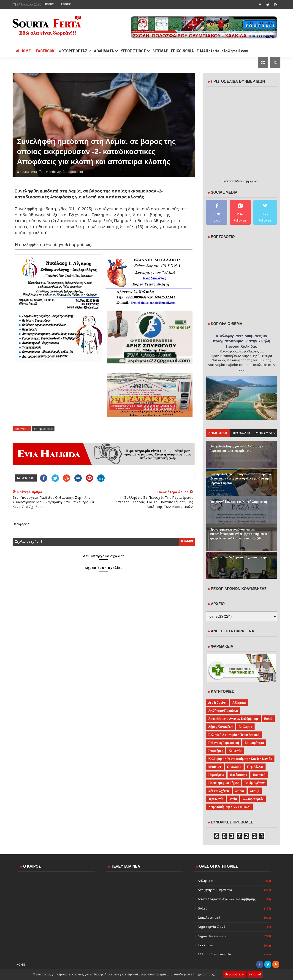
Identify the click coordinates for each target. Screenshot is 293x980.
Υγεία (233, 799)
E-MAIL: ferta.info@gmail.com (222, 51)
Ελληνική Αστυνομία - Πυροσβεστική (234, 735)
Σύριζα (255, 791)
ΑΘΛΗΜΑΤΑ (104, 51)
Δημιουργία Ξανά (212, 927)
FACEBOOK (45, 51)
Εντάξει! (255, 974)
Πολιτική (259, 775)
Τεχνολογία (216, 799)
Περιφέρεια (216, 775)
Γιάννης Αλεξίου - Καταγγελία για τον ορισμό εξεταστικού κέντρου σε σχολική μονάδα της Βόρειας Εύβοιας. (240, 479)
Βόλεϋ (268, 719)
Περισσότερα (235, 974)
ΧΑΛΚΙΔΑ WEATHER (57, 893)
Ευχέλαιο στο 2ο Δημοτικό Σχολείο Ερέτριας (240, 557)
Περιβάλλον (255, 767)
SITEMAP (160, 51)
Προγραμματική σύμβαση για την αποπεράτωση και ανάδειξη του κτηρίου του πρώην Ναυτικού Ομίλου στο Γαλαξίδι (239, 534)
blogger (187, 541)
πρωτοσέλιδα (233, 181)
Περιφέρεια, (75, 172)
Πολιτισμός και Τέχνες (224, 783)
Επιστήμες (216, 751)
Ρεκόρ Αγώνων (255, 783)
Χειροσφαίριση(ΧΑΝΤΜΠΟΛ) (229, 807)
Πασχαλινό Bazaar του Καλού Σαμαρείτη (238, 502)
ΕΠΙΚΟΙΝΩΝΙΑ (182, 51)
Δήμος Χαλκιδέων (221, 727)
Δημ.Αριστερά (209, 918)
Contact (67, 4)
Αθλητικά (239, 703)
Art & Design (217, 703)
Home (49, 4)
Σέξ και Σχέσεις (219, 791)
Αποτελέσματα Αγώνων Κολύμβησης (233, 719)
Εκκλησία (245, 727)
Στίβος (240, 791)
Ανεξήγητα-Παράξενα (223, 711)
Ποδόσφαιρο (238, 775)
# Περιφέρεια (43, 429)
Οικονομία (234, 767)
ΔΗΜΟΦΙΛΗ (218, 433)
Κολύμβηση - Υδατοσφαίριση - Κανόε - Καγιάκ (240, 759)
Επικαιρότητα (254, 743)
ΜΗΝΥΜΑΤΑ (265, 433)
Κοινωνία (235, 751)
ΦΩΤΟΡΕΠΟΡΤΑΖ (73, 51)
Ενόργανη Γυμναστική (224, 743)
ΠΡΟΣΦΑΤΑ (242, 433)
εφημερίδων (251, 181)
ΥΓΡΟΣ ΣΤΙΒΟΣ (133, 51)
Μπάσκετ (215, 767)
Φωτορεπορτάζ (253, 799)
